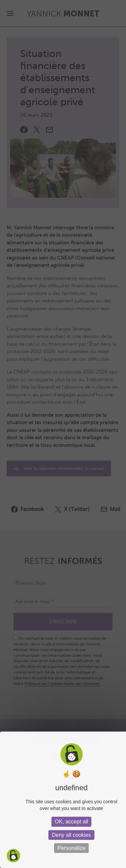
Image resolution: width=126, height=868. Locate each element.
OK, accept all (72, 822)
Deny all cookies (71, 835)
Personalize (72, 848)
